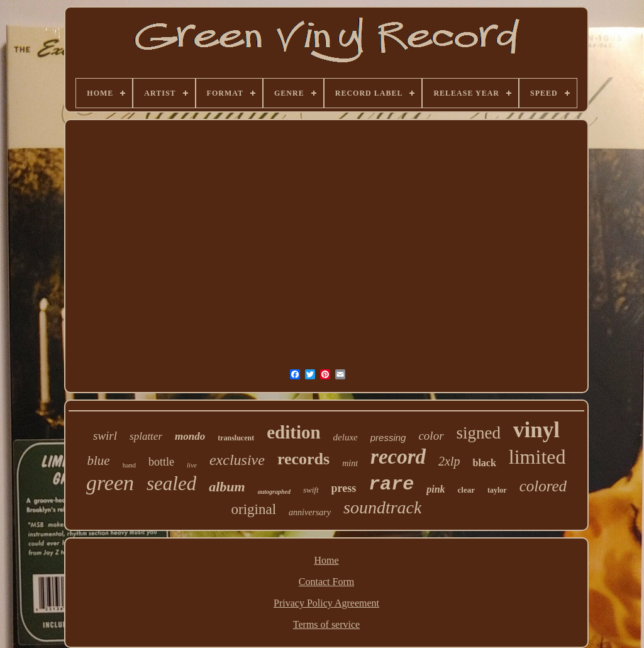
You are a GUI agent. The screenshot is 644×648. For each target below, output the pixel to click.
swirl (105, 436)
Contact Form (326, 582)
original (254, 509)
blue (99, 461)
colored (543, 486)
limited (537, 457)
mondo (190, 436)
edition (293, 432)
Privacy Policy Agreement (326, 603)
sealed (171, 483)
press (344, 488)
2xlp (449, 461)
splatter (146, 436)
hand (129, 465)
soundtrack (382, 507)
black (484, 463)
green (110, 483)
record (398, 457)
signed (479, 433)
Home (326, 560)
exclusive (237, 460)
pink (436, 489)
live (192, 465)
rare (391, 484)
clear (466, 490)
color (431, 436)
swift (311, 490)
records (303, 459)
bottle (161, 462)
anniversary (310, 512)
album (227, 487)
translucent (236, 438)
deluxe (346, 437)
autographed (274, 492)
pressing (388, 438)
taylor (497, 490)
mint (350, 463)
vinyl (536, 430)
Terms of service (326, 624)
